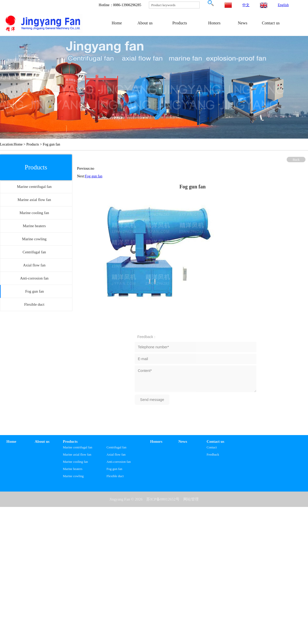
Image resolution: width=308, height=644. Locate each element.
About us (145, 23)
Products (180, 23)
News (242, 23)
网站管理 (191, 499)
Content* (196, 379)
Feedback (213, 455)
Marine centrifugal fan (78, 447)
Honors (214, 23)
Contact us (271, 23)
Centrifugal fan (116, 447)
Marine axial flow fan (77, 455)
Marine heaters (73, 469)
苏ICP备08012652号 (163, 499)
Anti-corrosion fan (119, 462)
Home (117, 23)
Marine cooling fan (75, 462)
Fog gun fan (94, 176)
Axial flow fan (116, 455)
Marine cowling (73, 476)
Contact (212, 447)
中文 (246, 5)
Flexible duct (115, 476)
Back (296, 160)
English (283, 5)
